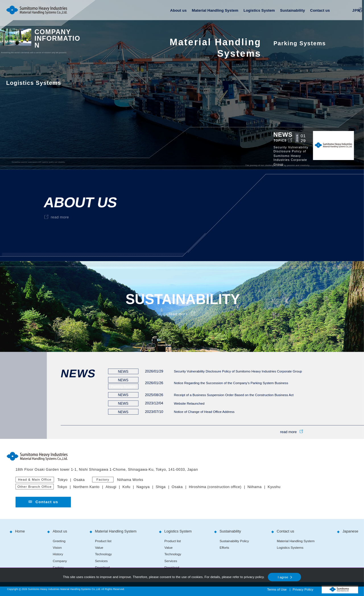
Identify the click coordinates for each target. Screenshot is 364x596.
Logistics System (259, 10)
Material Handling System (215, 10)
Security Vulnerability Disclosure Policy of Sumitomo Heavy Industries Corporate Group (238, 371)
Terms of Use (277, 590)
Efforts (224, 548)
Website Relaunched (189, 403)
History (58, 554)
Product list (103, 541)
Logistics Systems (290, 548)
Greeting (59, 541)
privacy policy (254, 577)
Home (20, 531)
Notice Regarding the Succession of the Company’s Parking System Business (231, 383)
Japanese (350, 531)
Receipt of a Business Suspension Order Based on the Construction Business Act (234, 395)
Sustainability (293, 10)
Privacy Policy (303, 590)
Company (60, 561)
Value (99, 548)
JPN (356, 10)
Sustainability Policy (234, 541)
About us (178, 10)
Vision (57, 548)
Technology (103, 554)
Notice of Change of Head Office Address (204, 412)
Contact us (320, 10)
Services (101, 561)
